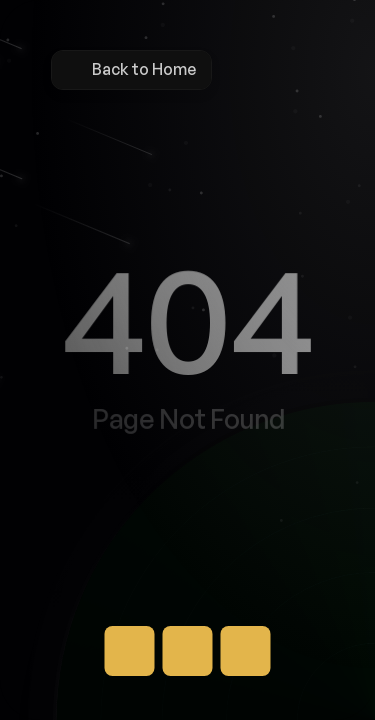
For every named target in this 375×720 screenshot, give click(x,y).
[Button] (130, 651)
